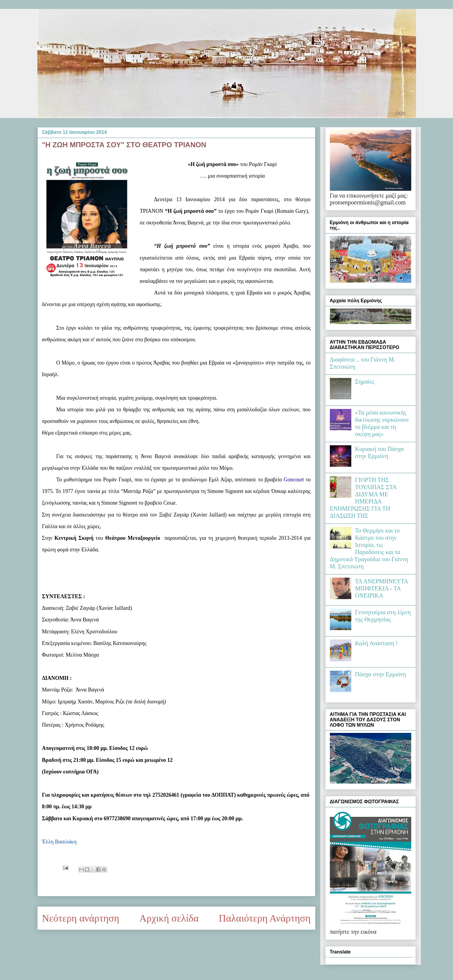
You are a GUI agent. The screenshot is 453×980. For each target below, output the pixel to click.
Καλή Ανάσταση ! (377, 643)
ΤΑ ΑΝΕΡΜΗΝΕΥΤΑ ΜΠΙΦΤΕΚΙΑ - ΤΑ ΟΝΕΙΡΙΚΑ (382, 588)
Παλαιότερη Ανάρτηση (265, 918)
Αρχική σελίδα (169, 918)
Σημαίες (365, 382)
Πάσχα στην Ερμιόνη (381, 674)
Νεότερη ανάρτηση (81, 918)
